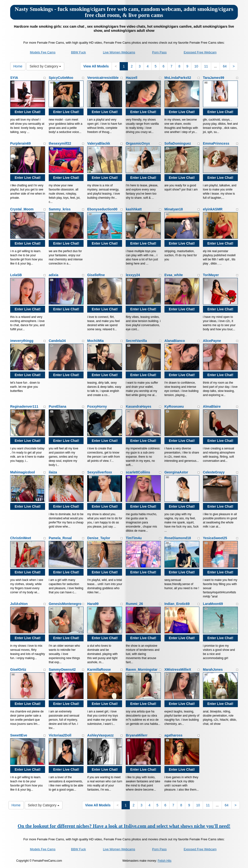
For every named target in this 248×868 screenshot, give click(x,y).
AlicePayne (212, 341)
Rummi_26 (134, 604)
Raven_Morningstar (142, 670)
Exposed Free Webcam (200, 52)
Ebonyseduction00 (102, 209)
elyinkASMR (213, 209)
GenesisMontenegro (65, 604)
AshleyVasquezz (100, 735)
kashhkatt (134, 209)
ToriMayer (211, 275)
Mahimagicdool (23, 472)
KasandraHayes (138, 406)
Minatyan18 (174, 209)
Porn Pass (159, 52)
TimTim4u (134, 538)
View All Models (96, 66)
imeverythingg (22, 341)
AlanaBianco (175, 341)
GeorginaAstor (176, 472)
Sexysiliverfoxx (100, 472)
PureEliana (57, 406)
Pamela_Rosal (60, 538)
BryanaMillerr (136, 735)
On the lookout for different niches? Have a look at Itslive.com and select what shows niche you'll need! (124, 826)
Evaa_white (174, 275)
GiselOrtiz (18, 670)
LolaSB (16, 275)
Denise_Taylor (99, 538)
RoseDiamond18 (178, 538)
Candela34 (57, 341)
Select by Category (45, 66)
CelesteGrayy (214, 472)
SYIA (14, 78)
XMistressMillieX (178, 670)
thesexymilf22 (60, 143)
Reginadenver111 (24, 406)
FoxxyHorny (97, 406)
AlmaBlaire (212, 406)
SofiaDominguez (178, 143)
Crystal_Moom (22, 209)
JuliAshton (19, 604)
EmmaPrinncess (216, 143)
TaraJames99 (214, 78)
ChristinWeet (21, 538)
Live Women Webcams (119, 52)
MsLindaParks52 (178, 78)
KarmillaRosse (99, 670)
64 (225, 66)
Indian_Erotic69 (177, 604)
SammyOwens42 (62, 670)
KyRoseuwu (174, 406)
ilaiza (53, 472)
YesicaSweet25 (215, 538)
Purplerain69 (20, 143)
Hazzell (131, 78)
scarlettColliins (138, 472)
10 (196, 66)
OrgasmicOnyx (138, 143)
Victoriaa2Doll (60, 735)
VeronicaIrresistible (103, 78)
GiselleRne (96, 275)
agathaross (174, 735)
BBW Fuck (78, 52)
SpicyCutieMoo (61, 78)
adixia (54, 275)
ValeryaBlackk (99, 143)
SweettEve (19, 735)
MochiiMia (95, 341)
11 (206, 66)
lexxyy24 (133, 275)
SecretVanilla (136, 341)
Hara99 (93, 604)
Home (18, 66)
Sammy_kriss (60, 209)
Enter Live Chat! (27, 112)
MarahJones (213, 670)
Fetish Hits (165, 861)
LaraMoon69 (213, 604)
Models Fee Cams (43, 52)
